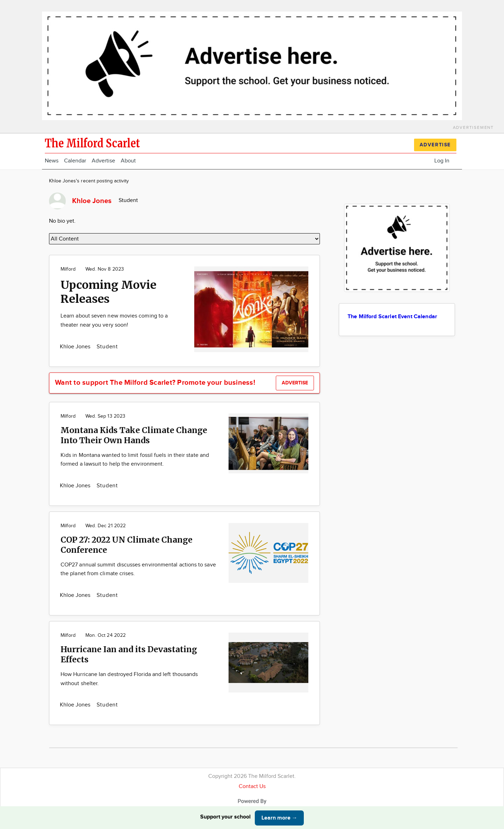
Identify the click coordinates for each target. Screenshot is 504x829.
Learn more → (279, 818)
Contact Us (252, 786)
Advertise (103, 161)
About (128, 161)
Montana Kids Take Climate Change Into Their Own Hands (134, 435)
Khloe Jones (76, 347)
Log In (442, 161)
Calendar (75, 161)
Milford (68, 269)
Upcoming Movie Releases (108, 292)
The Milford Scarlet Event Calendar (392, 317)
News (52, 161)
